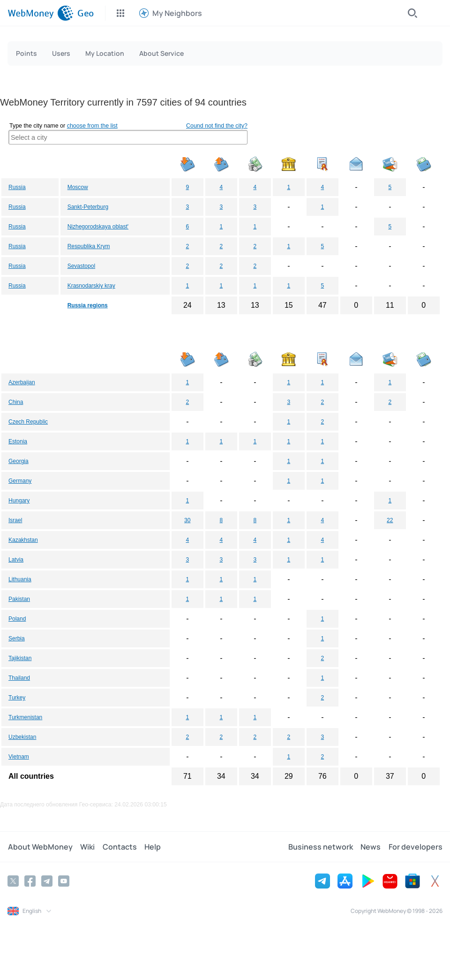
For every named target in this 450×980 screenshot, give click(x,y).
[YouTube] (64, 881)
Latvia (16, 560)
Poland (17, 619)
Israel (15, 520)
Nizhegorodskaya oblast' (98, 227)
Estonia (18, 441)
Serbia (17, 638)
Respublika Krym (89, 246)
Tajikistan (20, 658)
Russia (17, 187)
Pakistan (19, 599)
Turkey (17, 698)
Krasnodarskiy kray (91, 286)
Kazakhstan (23, 540)
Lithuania (20, 579)
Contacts (119, 847)
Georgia (19, 461)
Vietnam (19, 757)
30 (187, 520)
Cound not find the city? (217, 126)
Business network (321, 847)
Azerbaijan (22, 382)
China (16, 402)
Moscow (78, 187)
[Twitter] (13, 881)
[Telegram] (47, 881)
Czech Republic (28, 422)
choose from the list (92, 126)
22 (390, 520)
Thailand (19, 678)
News (371, 847)
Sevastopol (81, 266)
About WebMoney (40, 847)
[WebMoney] (41, 13)
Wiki (87, 847)
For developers (416, 847)
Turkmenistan (25, 717)
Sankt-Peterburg (88, 207)
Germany (20, 481)
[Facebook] (30, 881)
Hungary (19, 501)
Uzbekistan (22, 737)
